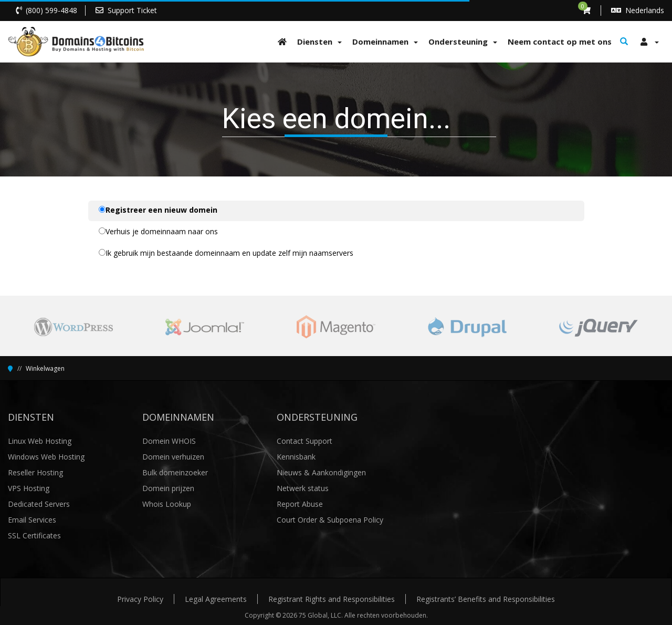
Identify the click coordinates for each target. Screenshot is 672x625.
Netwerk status (303, 488)
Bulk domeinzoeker (175, 472)
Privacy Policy (140, 599)
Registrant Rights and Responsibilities (332, 599)
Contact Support (304, 441)
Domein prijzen (168, 488)
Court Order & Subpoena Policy (330, 520)
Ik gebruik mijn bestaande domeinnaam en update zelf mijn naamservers (226, 253)
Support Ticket (132, 10)
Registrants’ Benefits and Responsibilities (486, 599)
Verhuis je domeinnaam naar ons (158, 231)
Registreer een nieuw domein (158, 210)
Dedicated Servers (39, 504)
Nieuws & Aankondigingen (321, 472)
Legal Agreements (216, 599)
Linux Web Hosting (40, 441)
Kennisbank (296, 457)
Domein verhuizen (173, 457)
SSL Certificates (34, 535)
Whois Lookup (167, 504)
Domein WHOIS (169, 441)
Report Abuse (300, 504)
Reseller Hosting (35, 472)
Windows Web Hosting (46, 457)
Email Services (32, 520)
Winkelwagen (45, 368)
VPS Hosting (29, 488)
